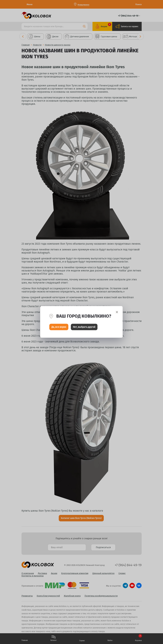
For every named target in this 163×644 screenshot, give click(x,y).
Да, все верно (59, 327)
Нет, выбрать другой (84, 327)
